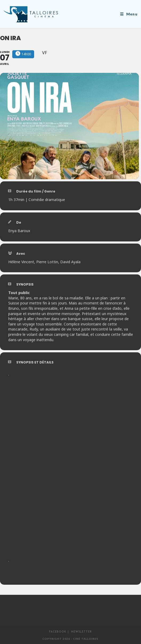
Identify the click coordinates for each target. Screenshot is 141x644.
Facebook (58, 632)
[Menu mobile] (129, 14)
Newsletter (81, 632)
